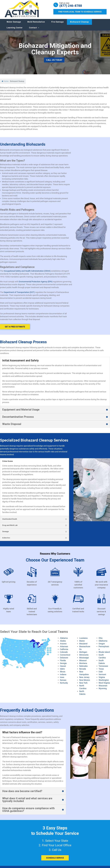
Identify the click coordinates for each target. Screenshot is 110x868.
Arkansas (64, 649)
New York (83, 685)
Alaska (63, 643)
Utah (101, 674)
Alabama (64, 640)
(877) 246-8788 (71, 6)
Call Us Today (54, 62)
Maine (82, 643)
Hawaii (63, 668)
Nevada (83, 671)
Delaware (64, 660)
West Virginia (104, 685)
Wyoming (103, 691)
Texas (101, 671)
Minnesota (84, 657)
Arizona (63, 646)
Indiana (63, 677)
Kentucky (64, 685)
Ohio (101, 640)
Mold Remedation (36, 24)
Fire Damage (58, 24)
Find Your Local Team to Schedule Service (80, 12)
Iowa (62, 679)
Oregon (102, 646)
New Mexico (85, 682)
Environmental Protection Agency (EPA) (36, 284)
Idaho (62, 671)
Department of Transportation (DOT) (19, 294)
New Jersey (84, 679)
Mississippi (84, 660)
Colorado (64, 654)
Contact (33, 30)
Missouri (83, 663)
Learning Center (15, 30)
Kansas (63, 682)
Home (5, 83)
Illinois (63, 674)
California (64, 651)
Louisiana (83, 640)
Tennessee (103, 668)
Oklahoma (103, 643)
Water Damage (14, 24)
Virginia (102, 679)
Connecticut (65, 657)
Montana (83, 665)
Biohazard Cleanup (79, 24)
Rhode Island (104, 654)
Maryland (83, 646)
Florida (63, 663)
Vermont (102, 677)
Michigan (83, 654)
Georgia (63, 665)
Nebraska (83, 668)
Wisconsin (103, 688)
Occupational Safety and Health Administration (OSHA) (27, 273)
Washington (104, 682)
